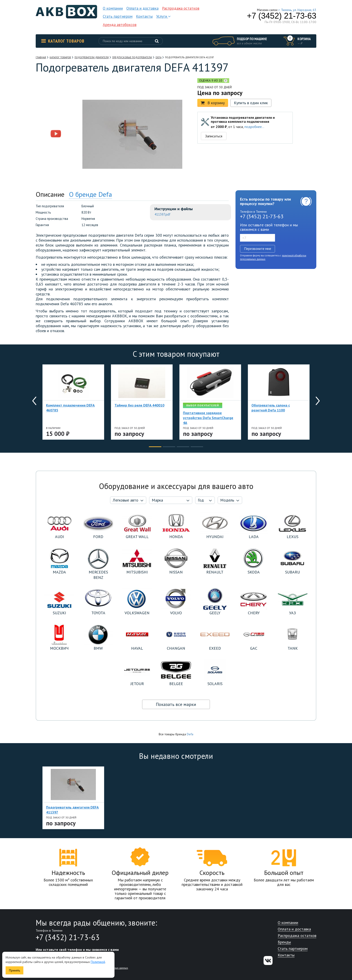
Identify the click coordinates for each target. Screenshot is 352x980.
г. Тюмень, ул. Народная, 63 (297, 10)
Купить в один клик (251, 103)
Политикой (98, 962)
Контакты (144, 16)
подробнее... (254, 127)
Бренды (284, 942)
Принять (14, 970)
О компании (113, 8)
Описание (50, 194)
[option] (56, 106)
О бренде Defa (90, 194)
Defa (190, 734)
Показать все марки (176, 704)
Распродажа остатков (181, 8)
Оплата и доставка (142, 8)
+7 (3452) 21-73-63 (282, 16)
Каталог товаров (63, 41)
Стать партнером (118, 16)
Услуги (163, 16)
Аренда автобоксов (120, 25)
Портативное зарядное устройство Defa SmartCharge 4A (208, 418)
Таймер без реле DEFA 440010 (139, 405)
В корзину (213, 103)
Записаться (214, 136)
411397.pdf (162, 214)
